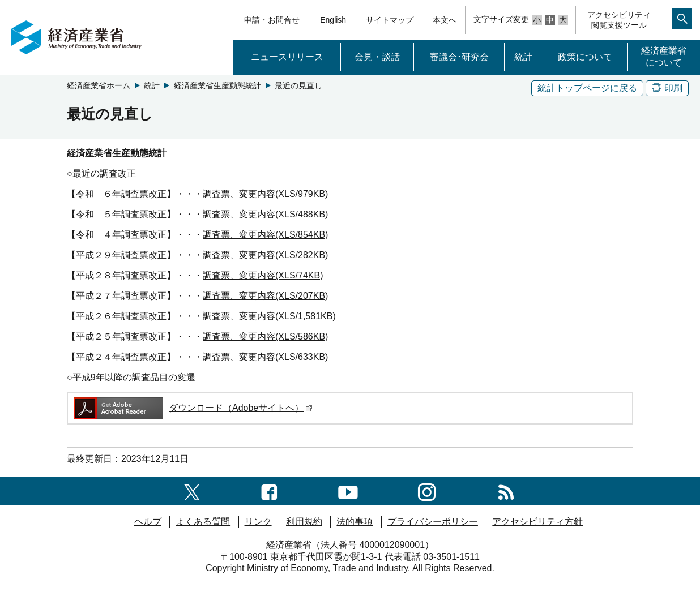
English (333, 20)
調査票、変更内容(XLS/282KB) (265, 255)
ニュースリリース (287, 57)
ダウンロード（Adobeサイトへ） (192, 408)
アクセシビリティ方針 (537, 522)
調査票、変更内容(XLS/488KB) (265, 214)
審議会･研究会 (459, 57)
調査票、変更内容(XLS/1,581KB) (269, 316)
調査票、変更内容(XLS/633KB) (265, 357)
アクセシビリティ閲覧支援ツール (619, 20)
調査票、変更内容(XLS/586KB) (265, 336)
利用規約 (304, 522)
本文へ (445, 20)
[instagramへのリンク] (427, 490)
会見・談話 (377, 57)
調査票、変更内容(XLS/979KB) (265, 194)
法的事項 (355, 522)
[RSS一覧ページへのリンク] (506, 490)
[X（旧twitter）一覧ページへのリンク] (192, 490)
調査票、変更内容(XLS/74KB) (263, 275)
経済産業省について (664, 57)
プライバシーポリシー (433, 522)
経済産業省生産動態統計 (217, 85)
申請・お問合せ (272, 20)
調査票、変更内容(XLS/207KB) (265, 296)
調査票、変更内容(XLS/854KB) (265, 235)
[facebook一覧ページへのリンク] (269, 490)
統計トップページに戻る (587, 88)
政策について (585, 57)
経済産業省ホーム (99, 85)
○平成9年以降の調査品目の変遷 (131, 377)
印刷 (667, 88)
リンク (258, 522)
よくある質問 (203, 522)
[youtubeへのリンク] (348, 490)
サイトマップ (390, 20)
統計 (523, 57)
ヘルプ (148, 522)
